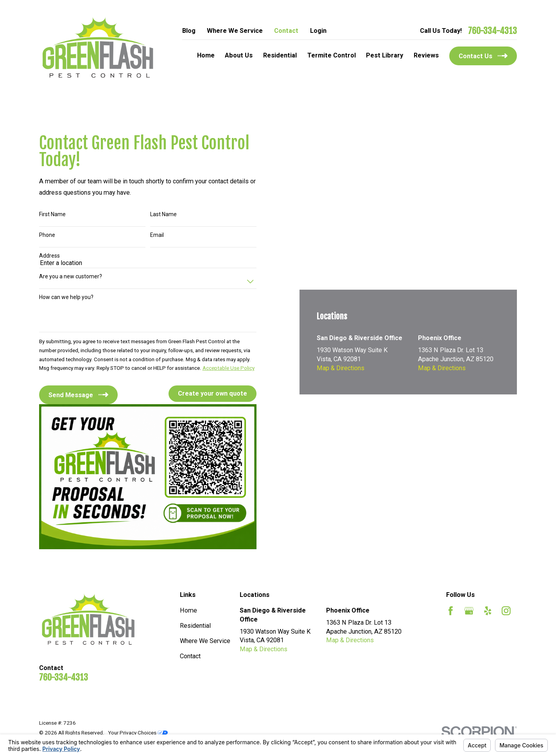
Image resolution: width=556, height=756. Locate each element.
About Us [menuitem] (239, 55)
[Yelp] (488, 611)
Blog (189, 31)
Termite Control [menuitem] (332, 55)
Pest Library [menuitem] (385, 55)
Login (318, 31)
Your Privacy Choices (138, 733)
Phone (47, 235)
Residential (195, 626)
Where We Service (235, 31)
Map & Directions (341, 368)
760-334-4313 (492, 31)
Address (49, 256)
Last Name (163, 214)
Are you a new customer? (71, 276)
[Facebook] (451, 611)
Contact (286, 31)
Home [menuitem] (206, 55)
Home (188, 610)
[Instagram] (506, 611)
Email (157, 235)
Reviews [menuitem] (426, 55)
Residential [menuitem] (280, 55)
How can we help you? (66, 297)
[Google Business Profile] (469, 611)
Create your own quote (213, 393)
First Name (52, 214)
